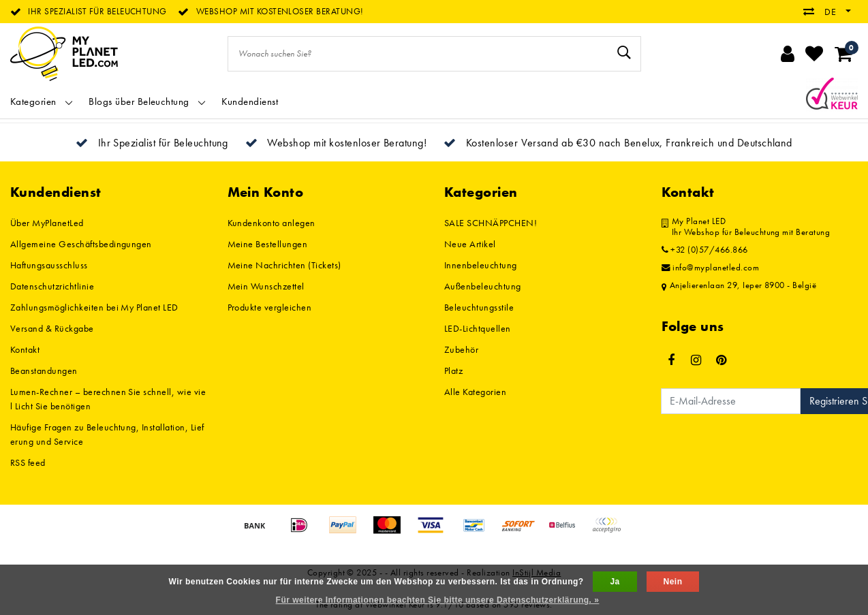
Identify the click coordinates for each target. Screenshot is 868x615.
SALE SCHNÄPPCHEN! (491, 223)
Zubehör (461, 349)
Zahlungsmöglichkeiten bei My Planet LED (94, 307)
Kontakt (25, 349)
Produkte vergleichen (270, 307)
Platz (453, 370)
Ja (615, 582)
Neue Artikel (470, 244)
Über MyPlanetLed (47, 223)
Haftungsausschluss (49, 265)
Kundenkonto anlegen (272, 223)
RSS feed (28, 462)
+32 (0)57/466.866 (705, 250)
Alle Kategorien (475, 392)
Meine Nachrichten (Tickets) (284, 265)
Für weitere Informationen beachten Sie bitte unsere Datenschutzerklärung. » (438, 600)
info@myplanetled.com (711, 268)
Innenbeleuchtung (481, 265)
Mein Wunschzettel (266, 286)
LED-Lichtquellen (478, 328)
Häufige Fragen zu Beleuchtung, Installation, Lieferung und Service (107, 434)
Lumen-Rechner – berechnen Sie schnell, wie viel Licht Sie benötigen (108, 399)
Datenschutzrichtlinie (52, 286)
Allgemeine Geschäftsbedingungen (81, 244)
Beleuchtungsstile (479, 307)
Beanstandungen (44, 370)
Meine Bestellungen (268, 244)
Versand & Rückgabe (52, 328)
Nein (673, 582)
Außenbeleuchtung (483, 286)
